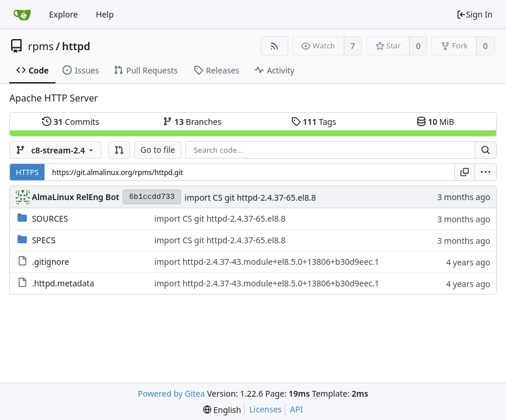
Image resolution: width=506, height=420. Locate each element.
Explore (63, 14)
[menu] (486, 172)
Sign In (474, 14)
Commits (71, 122)
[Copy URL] (465, 172)
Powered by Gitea (171, 393)
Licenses (266, 409)
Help (105, 14)
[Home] (22, 15)
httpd (76, 46)
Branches (192, 122)
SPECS (44, 240)
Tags (314, 122)
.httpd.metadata (63, 283)
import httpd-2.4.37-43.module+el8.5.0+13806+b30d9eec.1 (267, 262)
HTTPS (27, 172)
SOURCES (50, 218)
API (296, 409)
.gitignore (51, 262)
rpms (41, 46)
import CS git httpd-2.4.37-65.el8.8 (250, 197)
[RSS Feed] (275, 46)
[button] (119, 150)
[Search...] (486, 150)
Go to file (158, 150)
